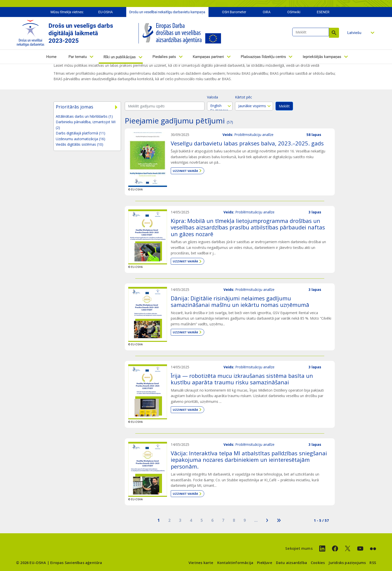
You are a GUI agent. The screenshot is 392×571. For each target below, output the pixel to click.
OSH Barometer (234, 12)
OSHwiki (294, 12)
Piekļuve (265, 563)
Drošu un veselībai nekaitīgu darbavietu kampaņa (167, 12)
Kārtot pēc (243, 97)
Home (51, 57)
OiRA (267, 12)
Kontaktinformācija (235, 563)
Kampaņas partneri (208, 57)
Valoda (212, 97)
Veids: (228, 135)
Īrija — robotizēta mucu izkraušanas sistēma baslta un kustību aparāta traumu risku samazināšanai (242, 379)
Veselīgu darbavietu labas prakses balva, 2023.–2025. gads (247, 143)
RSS (373, 563)
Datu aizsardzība (291, 563)
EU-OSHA (105, 12)
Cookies (318, 563)
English (220, 106)
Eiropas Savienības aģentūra (76, 563)
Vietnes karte (201, 563)
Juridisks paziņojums (347, 563)
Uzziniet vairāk (185, 171)
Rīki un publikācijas (120, 57)
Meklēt (334, 33)
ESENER (323, 12)
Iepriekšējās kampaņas (322, 57)
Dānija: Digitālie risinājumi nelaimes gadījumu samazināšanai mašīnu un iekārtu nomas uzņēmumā (240, 301)
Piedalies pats (164, 57)
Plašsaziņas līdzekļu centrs (263, 57)
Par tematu (78, 57)
